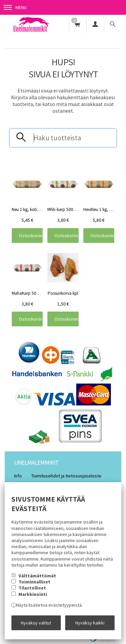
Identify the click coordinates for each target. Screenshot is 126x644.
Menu (15, 7)
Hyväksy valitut (36, 623)
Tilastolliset (32, 588)
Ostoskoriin (31, 236)
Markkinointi (33, 594)
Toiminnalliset (34, 582)
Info (18, 476)
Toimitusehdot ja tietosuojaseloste (66, 476)
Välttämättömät (37, 576)
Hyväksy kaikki (90, 623)
